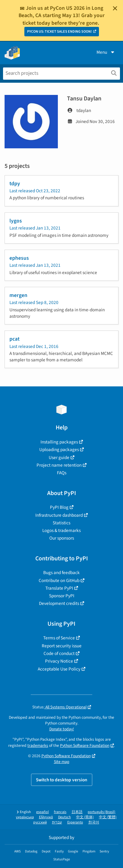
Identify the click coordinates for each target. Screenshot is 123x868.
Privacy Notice (59, 661)
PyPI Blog (59, 507)
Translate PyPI (59, 588)
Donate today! (62, 729)
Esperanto (75, 822)
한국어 (94, 822)
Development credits (59, 603)
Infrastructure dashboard (59, 515)
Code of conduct (59, 653)
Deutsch (65, 817)
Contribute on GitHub (59, 580)
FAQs (62, 473)
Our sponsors (62, 538)
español (42, 812)
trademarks (38, 745)
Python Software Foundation (85, 745)
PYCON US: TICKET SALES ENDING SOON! (60, 32)
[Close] (115, 8)
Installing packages (59, 442)
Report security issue (62, 646)
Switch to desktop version (62, 780)
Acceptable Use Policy (59, 669)
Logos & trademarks (61, 530)
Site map (62, 762)
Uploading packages (59, 450)
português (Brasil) (102, 812)
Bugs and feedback (61, 573)
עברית (57, 822)
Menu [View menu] (106, 52)
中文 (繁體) (108, 817)
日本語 (77, 812)
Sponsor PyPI (62, 596)
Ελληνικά (46, 817)
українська (25, 817)
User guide (59, 458)
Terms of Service (59, 638)
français (60, 812)
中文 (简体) (85, 817)
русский (40, 822)
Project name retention (59, 465)
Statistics (61, 523)
